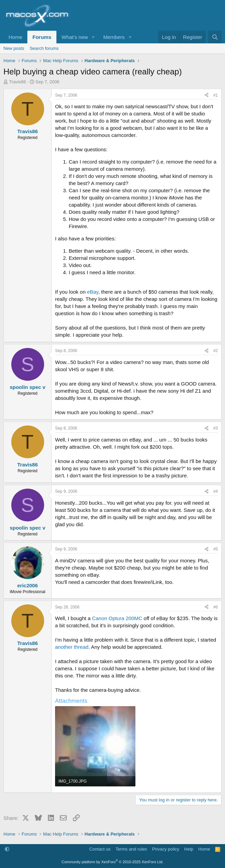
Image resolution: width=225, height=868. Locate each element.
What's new (75, 37)
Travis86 (18, 82)
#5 (216, 549)
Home (15, 37)
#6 (216, 607)
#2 (216, 351)
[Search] (215, 37)
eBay (92, 292)
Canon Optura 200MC (117, 618)
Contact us (100, 849)
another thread (72, 647)
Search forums (44, 48)
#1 (216, 95)
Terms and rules (131, 849)
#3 (216, 428)
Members (114, 37)
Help (189, 849)
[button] (93, 37)
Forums (42, 37)
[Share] (207, 95)
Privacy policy (166, 849)
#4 (216, 491)
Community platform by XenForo (112, 862)
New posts (14, 48)
